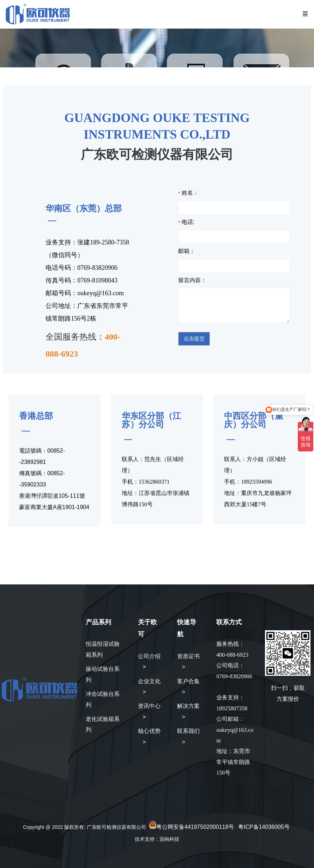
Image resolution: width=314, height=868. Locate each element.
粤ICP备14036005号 (264, 827)
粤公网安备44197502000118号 (195, 827)
